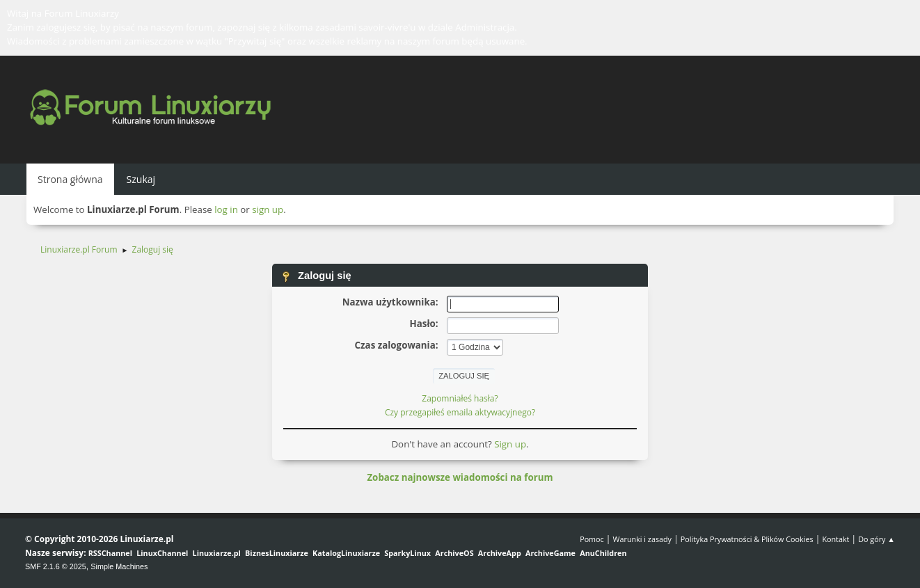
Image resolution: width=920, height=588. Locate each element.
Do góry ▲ (877, 539)
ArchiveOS (454, 553)
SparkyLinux (407, 553)
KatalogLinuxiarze (346, 553)
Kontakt (835, 539)
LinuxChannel (162, 553)
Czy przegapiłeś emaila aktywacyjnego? (460, 412)
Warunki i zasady (642, 539)
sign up (268, 209)
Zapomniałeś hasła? (460, 398)
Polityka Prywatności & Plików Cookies (747, 539)
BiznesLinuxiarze (277, 553)
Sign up (510, 444)
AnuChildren (603, 553)
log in (226, 209)
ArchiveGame (550, 553)
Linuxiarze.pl (217, 553)
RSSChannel (110, 553)
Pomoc (592, 539)
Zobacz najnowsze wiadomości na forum (460, 477)
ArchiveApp (500, 553)
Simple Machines (119, 566)
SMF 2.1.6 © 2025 (56, 566)
